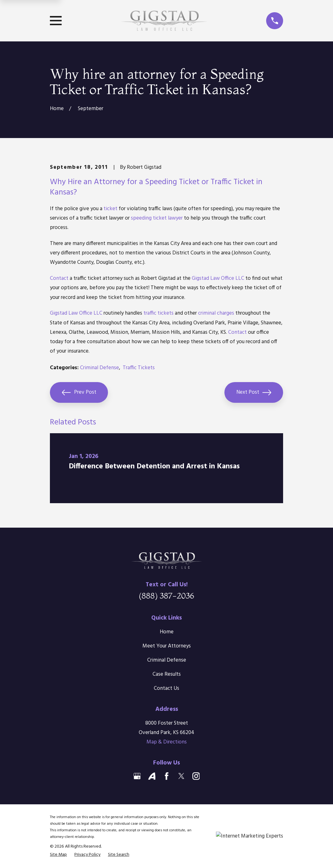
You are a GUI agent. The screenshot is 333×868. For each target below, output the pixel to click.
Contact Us (166, 688)
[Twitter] (181, 776)
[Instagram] (196, 776)
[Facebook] (167, 776)
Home (167, 632)
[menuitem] (58, 855)
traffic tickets (158, 313)
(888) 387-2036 (166, 596)
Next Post (254, 392)
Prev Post (79, 392)
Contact (59, 278)
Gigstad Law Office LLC (218, 278)
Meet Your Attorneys (167, 646)
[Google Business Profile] (137, 776)
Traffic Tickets (139, 368)
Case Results (167, 674)
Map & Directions (167, 742)
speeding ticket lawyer (157, 218)
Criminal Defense (99, 368)
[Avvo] (152, 776)
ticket (110, 209)
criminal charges (216, 313)
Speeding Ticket (172, 182)
